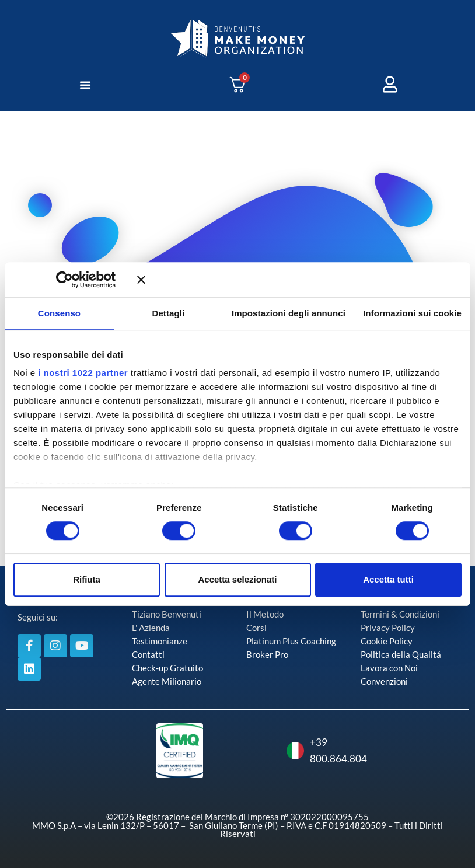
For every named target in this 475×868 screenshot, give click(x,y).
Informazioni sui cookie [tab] (412, 313)
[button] (85, 85)
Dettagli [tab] (169, 313)
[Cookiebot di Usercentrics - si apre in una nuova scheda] (81, 280)
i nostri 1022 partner (83, 373)
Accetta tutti (388, 579)
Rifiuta (87, 579)
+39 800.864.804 (302, 750)
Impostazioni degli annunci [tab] (289, 313)
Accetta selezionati (237, 579)
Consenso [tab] (59, 313)
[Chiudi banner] (299, 280)
